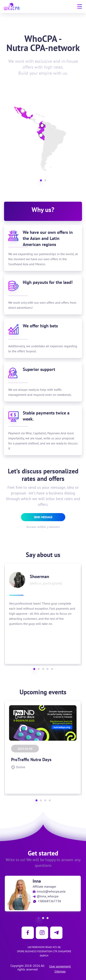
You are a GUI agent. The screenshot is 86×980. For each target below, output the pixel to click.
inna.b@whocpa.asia (49, 891)
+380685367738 (47, 901)
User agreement (60, 966)
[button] (41, 180)
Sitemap (60, 971)
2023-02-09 (25, 749)
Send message (43, 517)
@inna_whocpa (46, 896)
